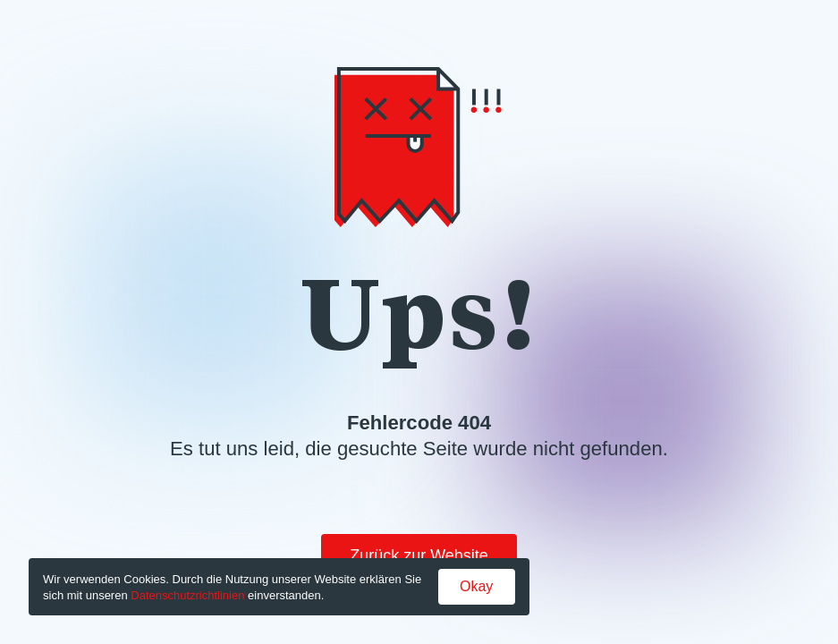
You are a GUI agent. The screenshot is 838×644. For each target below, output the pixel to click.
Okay (476, 586)
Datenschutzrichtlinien (187, 595)
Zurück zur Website (419, 555)
